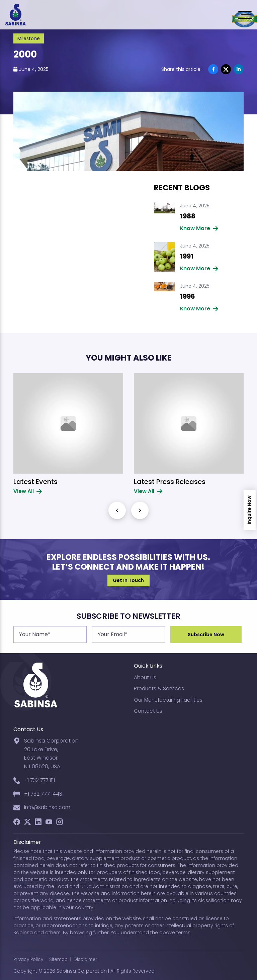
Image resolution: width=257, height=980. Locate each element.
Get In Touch (128, 580)
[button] (140, 510)
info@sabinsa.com (49, 807)
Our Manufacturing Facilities (170, 699)
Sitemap (62, 959)
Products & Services (160, 687)
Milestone (29, 38)
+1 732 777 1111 (40, 779)
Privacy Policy (29, 959)
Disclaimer (90, 959)
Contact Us (149, 710)
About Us (146, 676)
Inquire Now (250, 510)
